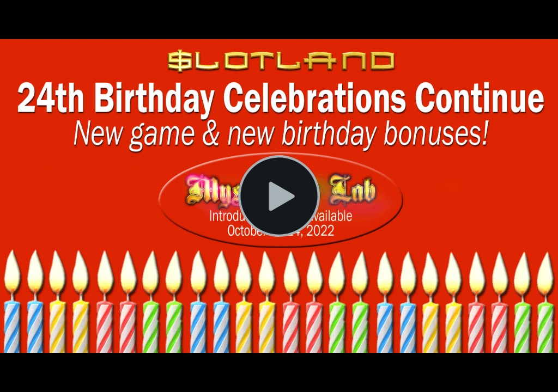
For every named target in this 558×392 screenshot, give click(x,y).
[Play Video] (279, 196)
